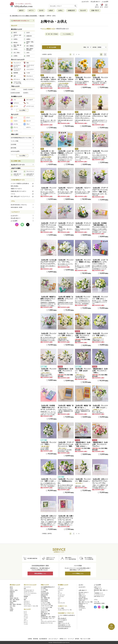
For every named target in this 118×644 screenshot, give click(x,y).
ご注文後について (98, 589)
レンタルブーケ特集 (45, 603)
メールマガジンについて (99, 595)
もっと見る (22, 110)
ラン (59, 600)
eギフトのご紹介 (62, 620)
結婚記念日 (71, 10)
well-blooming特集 (45, 593)
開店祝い (12, 597)
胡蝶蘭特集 (43, 615)
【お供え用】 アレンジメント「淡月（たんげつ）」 (48, 116)
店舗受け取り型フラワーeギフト (22, 191)
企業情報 (30, 639)
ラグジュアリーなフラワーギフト (48, 621)
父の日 (41, 10)
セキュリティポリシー (53, 639)
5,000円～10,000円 (28, 90)
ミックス (26, 624)
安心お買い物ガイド (96, 2)
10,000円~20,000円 (15, 93)
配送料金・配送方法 (83, 599)
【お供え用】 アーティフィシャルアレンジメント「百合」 (66, 225)
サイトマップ (71, 639)
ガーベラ (60, 593)
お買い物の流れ (82, 597)
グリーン (26, 621)
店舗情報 (61, 622)
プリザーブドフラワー (29, 592)
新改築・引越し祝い (14, 598)
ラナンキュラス (61, 603)
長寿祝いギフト (44, 612)
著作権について (63, 639)
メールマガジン (82, 608)
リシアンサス (61, 597)
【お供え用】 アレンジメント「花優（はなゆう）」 (83, 371)
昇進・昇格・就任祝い (15, 600)
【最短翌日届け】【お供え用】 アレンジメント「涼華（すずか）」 (83, 335)
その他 (80, 610)
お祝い (11, 608)
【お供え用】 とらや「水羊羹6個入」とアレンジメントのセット (66, 153)
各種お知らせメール (83, 603)
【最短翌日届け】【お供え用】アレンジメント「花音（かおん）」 (83, 444)
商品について (82, 594)
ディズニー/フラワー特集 (46, 607)
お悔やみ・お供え (14, 590)
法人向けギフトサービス (18, 165)
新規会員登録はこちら (40, 573)
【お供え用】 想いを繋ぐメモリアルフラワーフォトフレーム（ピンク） (66, 518)
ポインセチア (61, 589)
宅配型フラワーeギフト (16, 189)
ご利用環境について (98, 593)
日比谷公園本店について (64, 625)
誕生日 (21, 10)
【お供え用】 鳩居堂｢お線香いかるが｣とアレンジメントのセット (48, 299)
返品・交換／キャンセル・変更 (86, 602)
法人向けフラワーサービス (47, 623)
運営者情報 (36, 639)
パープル (26, 618)
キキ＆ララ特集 (44, 609)
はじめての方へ (86, 2)
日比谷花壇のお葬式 (63, 628)
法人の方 (83, 10)
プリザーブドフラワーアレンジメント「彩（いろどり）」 (83, 153)
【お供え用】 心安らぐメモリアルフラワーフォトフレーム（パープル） (100, 481)
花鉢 (25, 600)
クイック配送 (61, 608)
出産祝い (12, 593)
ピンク (25, 613)
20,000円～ (26, 93)
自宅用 (11, 611)
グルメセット (27, 601)
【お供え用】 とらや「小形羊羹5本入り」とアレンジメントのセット (100, 262)
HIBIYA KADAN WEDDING (64, 627)
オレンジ (26, 616)
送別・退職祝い (13, 601)
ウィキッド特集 (44, 590)
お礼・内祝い (13, 606)
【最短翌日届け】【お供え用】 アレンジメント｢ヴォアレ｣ (100, 444)
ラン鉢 (25, 598)
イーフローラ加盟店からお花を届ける (22, 183)
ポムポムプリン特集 (45, 611)
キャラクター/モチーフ (29, 590)
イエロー (26, 615)
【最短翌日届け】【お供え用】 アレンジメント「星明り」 (65, 371)
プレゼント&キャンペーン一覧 (65, 610)
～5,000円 (13, 90)
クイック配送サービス (49, 29)
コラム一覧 (96, 602)
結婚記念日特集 (44, 595)
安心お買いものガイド (84, 592)
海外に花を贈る (22, 186)
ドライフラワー (27, 595)
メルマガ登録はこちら (78, 573)
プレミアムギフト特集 (46, 604)
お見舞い (12, 609)
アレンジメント (27, 587)
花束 (25, 589)
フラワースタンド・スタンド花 (31, 606)
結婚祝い (12, 595)
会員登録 (81, 605)
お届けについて (82, 596)
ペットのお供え (67, 34)
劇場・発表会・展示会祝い (16, 604)
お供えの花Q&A (44, 601)
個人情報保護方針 (43, 639)
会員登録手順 (82, 607)
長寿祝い (12, 603)
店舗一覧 (95, 10)
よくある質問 (105, 2)
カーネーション (61, 595)
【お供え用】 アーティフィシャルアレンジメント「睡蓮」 (83, 225)
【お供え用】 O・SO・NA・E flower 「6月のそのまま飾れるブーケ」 (48, 153)
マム (59, 592)
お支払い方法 (82, 600)
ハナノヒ (22, 194)
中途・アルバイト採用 (85, 639)
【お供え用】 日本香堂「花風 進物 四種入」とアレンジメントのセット (100, 225)
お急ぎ (51, 10)
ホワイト (26, 622)
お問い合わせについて (99, 596)
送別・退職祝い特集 (45, 598)
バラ (59, 587)
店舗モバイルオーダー (64, 623)
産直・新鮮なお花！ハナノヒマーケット (22, 196)
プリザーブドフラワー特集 (47, 606)
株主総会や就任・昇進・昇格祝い (48, 617)
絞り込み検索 (51, 47)
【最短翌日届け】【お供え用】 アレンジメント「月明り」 (100, 371)
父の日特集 (43, 592)
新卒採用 (77, 639)
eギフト (31, 10)
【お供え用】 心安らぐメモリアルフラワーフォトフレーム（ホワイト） (48, 518)
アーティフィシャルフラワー (30, 593)
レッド (25, 611)
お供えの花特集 (44, 599)
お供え (60, 10)
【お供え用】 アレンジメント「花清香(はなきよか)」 (66, 481)
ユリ (59, 601)
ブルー (25, 619)
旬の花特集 (43, 596)
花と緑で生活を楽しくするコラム (19, 205)
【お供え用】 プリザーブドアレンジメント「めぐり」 (100, 116)
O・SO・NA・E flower (52, 34)
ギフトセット (27, 603)
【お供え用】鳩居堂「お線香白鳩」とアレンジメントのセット (65, 299)
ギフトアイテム (27, 604)
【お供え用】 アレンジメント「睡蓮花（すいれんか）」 (83, 262)
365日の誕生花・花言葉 (17, 207)
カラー (59, 598)
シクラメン (60, 590)
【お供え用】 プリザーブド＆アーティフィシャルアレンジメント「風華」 (66, 444)
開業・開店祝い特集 (45, 614)
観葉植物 (26, 597)
